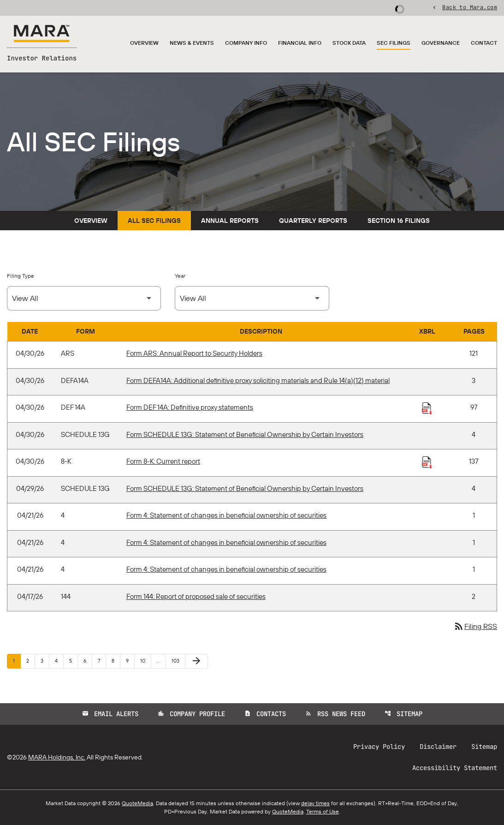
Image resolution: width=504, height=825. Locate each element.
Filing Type (21, 276)
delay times (315, 803)
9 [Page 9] (130, 661)
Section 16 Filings (399, 221)
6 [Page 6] (88, 661)
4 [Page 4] (59, 661)
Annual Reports (230, 221)
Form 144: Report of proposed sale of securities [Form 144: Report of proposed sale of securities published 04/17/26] (196, 596)
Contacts (265, 714)
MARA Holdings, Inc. (57, 757)
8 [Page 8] (116, 661)
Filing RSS (475, 626)
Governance (441, 43)
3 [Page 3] (45, 661)
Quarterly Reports (313, 221)
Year (180, 276)
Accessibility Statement (455, 768)
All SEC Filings (154, 221)
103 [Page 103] (177, 661)
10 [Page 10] (145, 661)
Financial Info (300, 43)
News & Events (192, 43)
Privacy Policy (379, 747)
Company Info (246, 43)
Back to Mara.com (470, 7)
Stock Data (349, 43)
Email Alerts (110, 714)
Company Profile (191, 714)
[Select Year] (252, 298)
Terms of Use (323, 811)
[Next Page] (196, 661)
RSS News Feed (335, 714)
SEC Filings (394, 43)
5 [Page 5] (73, 661)
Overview (144, 43)
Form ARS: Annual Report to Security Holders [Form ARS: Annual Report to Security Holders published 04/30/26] (194, 353)
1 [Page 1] (17, 661)
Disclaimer (438, 747)
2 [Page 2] (30, 661)
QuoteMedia (137, 803)
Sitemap (403, 714)
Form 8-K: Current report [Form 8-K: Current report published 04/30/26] (163, 461)
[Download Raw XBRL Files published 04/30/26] (427, 408)
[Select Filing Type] (84, 298)
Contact (484, 43)
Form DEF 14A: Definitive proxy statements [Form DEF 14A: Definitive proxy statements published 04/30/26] (190, 407)
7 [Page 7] (102, 661)
